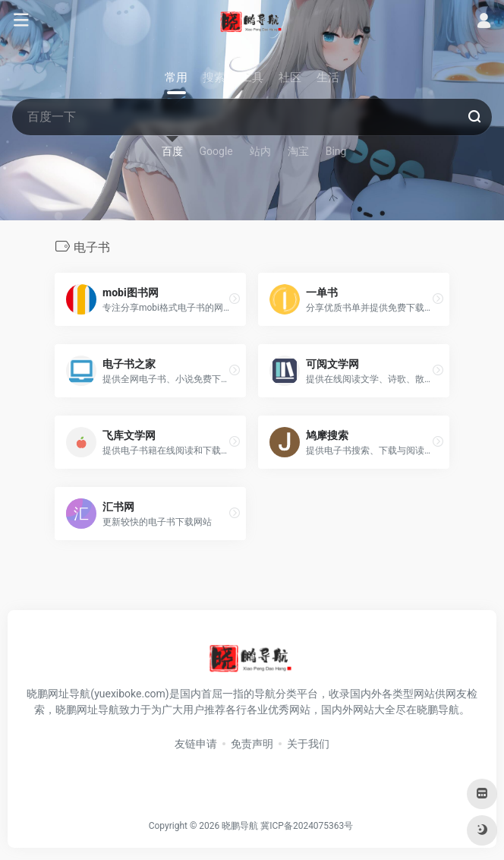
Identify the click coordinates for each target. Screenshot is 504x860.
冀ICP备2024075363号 (307, 826)
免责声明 (252, 744)
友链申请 (196, 744)
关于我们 (308, 744)
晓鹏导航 (240, 826)
